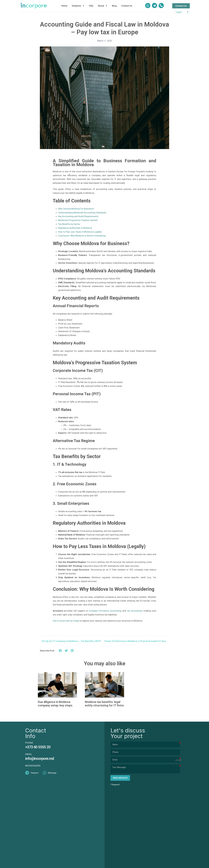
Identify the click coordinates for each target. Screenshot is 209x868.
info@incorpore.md (40, 759)
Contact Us (127, 6)
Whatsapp (52, 773)
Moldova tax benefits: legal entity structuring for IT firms (104, 704)
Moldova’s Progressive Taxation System (78, 220)
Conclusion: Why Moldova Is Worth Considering (82, 236)
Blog (114, 6)
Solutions (78, 6)
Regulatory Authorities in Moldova (75, 228)
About (103, 6)
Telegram (34, 773)
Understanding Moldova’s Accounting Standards (82, 213)
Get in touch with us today (66, 621)
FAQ (91, 6)
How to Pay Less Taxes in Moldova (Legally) (80, 232)
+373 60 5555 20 (38, 747)
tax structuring (134, 611)
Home (64, 6)
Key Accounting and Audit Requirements (78, 216)
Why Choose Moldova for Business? (76, 209)
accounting (116, 611)
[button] (60, 651)
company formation (99, 611)
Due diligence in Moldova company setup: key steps (55, 704)
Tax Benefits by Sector (69, 224)
